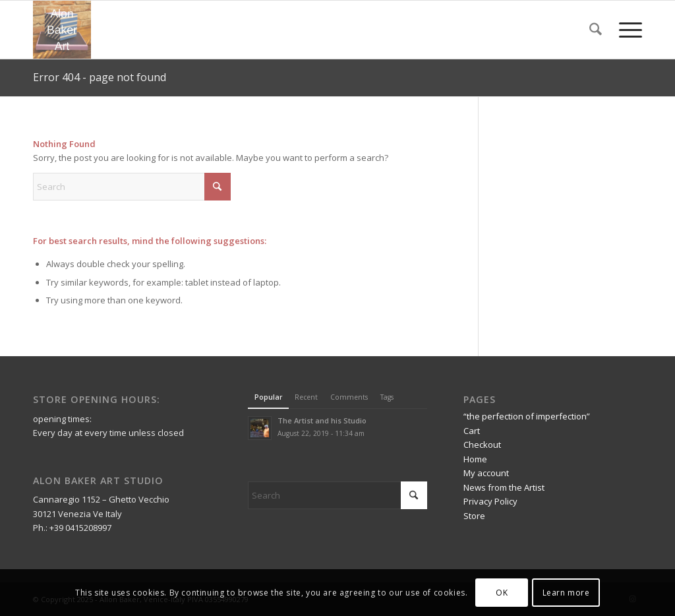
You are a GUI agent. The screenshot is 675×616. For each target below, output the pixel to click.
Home (475, 459)
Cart (472, 431)
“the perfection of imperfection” (527, 416)
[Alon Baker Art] (62, 30)
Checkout (482, 445)
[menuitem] (596, 30)
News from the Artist (504, 487)
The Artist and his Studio (322, 420)
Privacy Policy (490, 501)
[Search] (596, 30)
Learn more (566, 593)
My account (486, 473)
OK (502, 593)
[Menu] (626, 30)
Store (474, 516)
